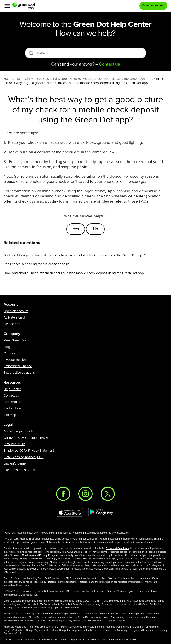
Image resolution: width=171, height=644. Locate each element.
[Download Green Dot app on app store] (70, 512)
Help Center (12, 389)
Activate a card (14, 318)
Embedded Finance (18, 366)
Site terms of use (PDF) (20, 470)
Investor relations (16, 360)
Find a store (12, 408)
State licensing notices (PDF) (24, 457)
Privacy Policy (47, 555)
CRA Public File (14, 444)
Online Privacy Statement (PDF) (26, 438)
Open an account (16, 311)
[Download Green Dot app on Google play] (101, 512)
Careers (9, 353)
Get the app (12, 324)
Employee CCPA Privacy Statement (29, 451)
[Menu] (7, 6)
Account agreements (18, 431)
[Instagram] (85, 494)
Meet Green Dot (15, 340)
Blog (7, 347)
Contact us (11, 396)
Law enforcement (16, 464)
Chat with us (12, 402)
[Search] (86, 53)
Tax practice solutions (19, 373)
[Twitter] (108, 494)
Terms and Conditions (117, 548)
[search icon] (31, 53)
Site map (10, 415)
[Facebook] (63, 494)
